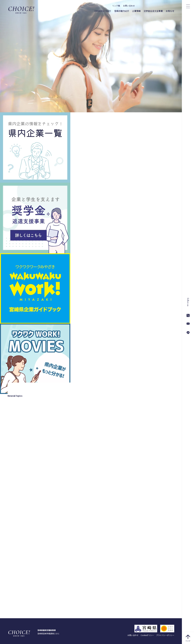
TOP (188, 638)
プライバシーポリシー (165, 635)
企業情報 (136, 11)
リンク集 (116, 6)
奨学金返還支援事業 (153, 11)
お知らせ (170, 11)
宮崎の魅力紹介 (122, 11)
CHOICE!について (103, 11)
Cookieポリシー (147, 635)
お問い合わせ (129, 6)
